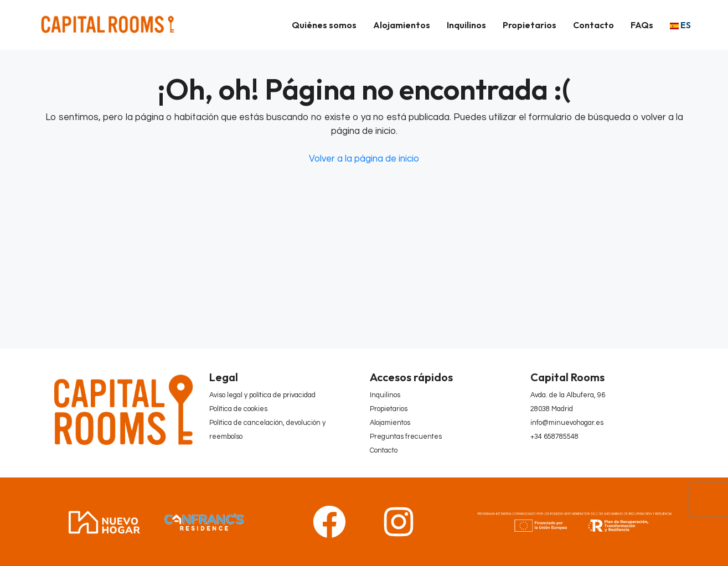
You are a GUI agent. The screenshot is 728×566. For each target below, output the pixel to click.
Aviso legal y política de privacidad (262, 395)
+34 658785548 (554, 437)
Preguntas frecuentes (406, 437)
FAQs (642, 25)
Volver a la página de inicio (364, 159)
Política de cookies (238, 409)
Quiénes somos (324, 25)
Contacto (593, 25)
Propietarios (530, 25)
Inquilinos (466, 25)
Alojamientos (402, 25)
